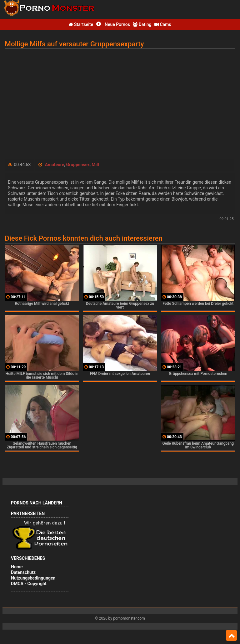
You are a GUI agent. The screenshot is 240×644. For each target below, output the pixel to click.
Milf (95, 165)
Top (231, 636)
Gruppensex (78, 165)
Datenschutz (23, 572)
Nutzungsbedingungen (33, 578)
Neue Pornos (113, 24)
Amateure (55, 165)
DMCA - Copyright (29, 584)
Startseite (81, 24)
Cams (163, 24)
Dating (142, 24)
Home (17, 567)
